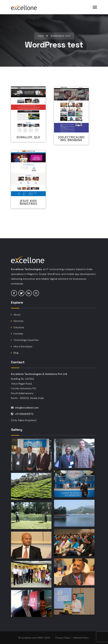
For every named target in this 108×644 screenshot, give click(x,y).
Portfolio (18, 334)
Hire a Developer (23, 347)
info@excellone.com (27, 408)
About (17, 315)
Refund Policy (81, 638)
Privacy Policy (63, 638)
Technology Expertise (26, 340)
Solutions (19, 327)
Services (18, 321)
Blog (16, 353)
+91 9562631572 (24, 414)
